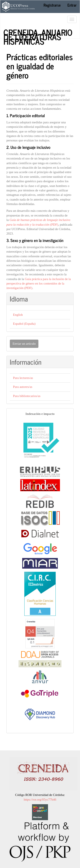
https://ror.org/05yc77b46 (40, 800)
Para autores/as (23, 387)
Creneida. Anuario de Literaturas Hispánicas (38, 32)
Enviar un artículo (24, 344)
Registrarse (52, 5)
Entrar (72, 5)
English (18, 315)
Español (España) (24, 324)
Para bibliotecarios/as (27, 396)
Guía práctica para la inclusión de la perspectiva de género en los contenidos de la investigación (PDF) (39, 284)
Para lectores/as (23, 378)
